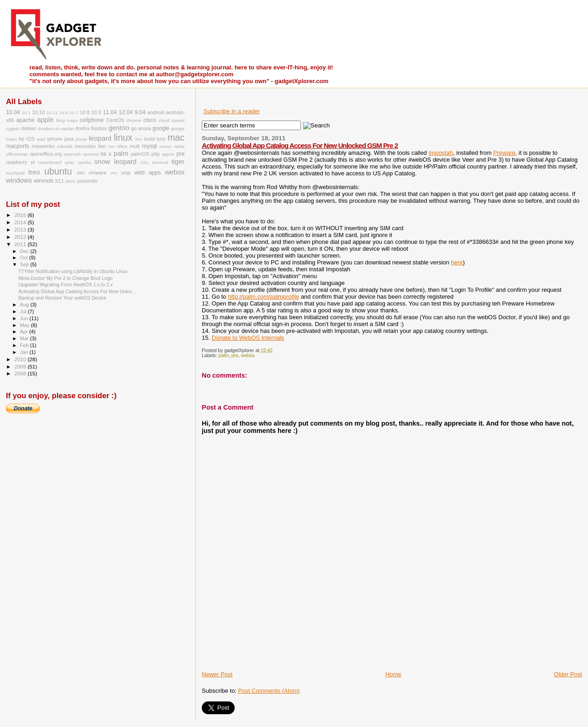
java (69, 139)
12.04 (126, 112)
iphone (55, 139)
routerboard (50, 162)
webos (248, 356)
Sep (25, 264)
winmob (44, 181)
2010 (21, 359)
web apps (147, 173)
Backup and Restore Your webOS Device (62, 298)
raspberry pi (20, 162)
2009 (21, 366)
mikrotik (65, 146)
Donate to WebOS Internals (248, 338)
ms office (118, 146)
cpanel (178, 120)
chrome (134, 120)
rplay (70, 162)
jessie (81, 139)
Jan (25, 352)
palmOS (140, 154)
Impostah (441, 153)
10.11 (52, 113)
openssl (90, 154)
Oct (25, 258)
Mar (25, 338)
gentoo (119, 128)
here (457, 262)
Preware (504, 153)
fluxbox (99, 128)
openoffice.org (46, 154)
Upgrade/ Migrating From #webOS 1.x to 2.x (66, 284)
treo (34, 172)
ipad (41, 139)
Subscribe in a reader (232, 111)
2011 (21, 244)
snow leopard (115, 162)
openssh (72, 154)
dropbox (46, 129)
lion (139, 139)
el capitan (65, 129)
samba (84, 162)
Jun (25, 318)
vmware (97, 173)
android (156, 112)
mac (176, 137)
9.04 (140, 112)
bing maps (67, 120)
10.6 (64, 113)
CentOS (115, 120)
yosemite (87, 181)
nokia (179, 146)
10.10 (38, 112)
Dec (25, 251)
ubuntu (58, 171)
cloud (164, 120)
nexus (165, 146)
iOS (31, 139)
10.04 (13, 112)
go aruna (141, 128)
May (26, 325)
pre (235, 356)
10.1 (26, 113)
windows (19, 180)
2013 (21, 229)
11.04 (110, 112)
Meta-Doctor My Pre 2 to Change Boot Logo (65, 278)
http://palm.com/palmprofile (263, 297)
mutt (135, 146)
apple (45, 120)
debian (29, 128)
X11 (59, 181)
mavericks (43, 146)
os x (106, 154)
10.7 (74, 113)
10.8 (85, 112)
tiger (178, 162)
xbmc (71, 181)
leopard (100, 138)
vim (81, 173)
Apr (25, 332)
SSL (145, 162)
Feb (25, 345)
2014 (21, 222)
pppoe (168, 154)
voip (126, 173)
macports (18, 146)
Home (393, 674)
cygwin (13, 129)
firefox (83, 128)
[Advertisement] (309, 650)
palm (224, 356)
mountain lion (90, 146)
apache (26, 120)
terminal (160, 162)
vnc (114, 173)
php (155, 154)
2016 (21, 215)
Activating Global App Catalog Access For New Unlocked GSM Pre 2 (300, 145)
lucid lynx (155, 139)
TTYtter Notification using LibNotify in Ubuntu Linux (73, 271)
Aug (25, 305)
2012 (21, 237)
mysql (149, 146)
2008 (21, 373)
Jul (24, 311)
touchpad (15, 173)
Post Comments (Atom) (269, 691)
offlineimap (17, 154)
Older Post (568, 674)
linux (123, 137)
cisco (150, 120)
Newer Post (217, 674)
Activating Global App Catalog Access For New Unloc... (77, 291)
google (161, 128)
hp (21, 139)
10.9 (96, 112)
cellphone (92, 120)
